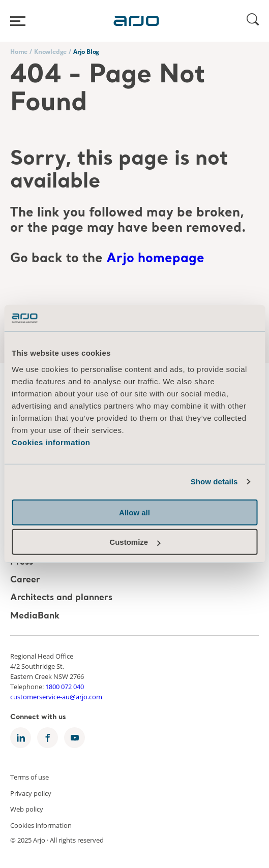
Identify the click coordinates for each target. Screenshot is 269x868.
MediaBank (35, 616)
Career (25, 580)
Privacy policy (31, 793)
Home (19, 52)
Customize (135, 542)
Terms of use (29, 777)
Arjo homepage (155, 259)
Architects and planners (61, 598)
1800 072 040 (65, 687)
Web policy (27, 809)
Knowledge (50, 52)
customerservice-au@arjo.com (56, 697)
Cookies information (51, 442)
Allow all (134, 513)
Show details (214, 482)
